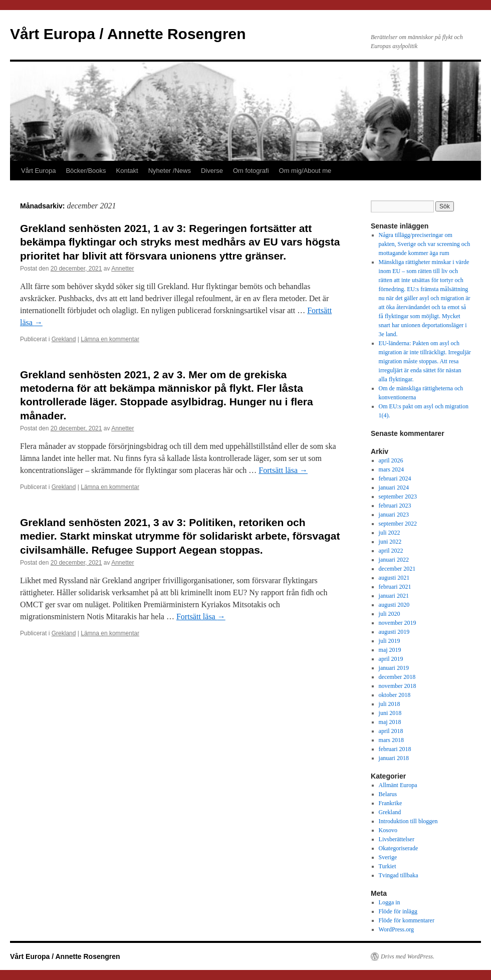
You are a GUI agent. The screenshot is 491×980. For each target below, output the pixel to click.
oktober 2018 (395, 695)
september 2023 (398, 497)
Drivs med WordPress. (408, 956)
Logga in (390, 902)
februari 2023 (395, 506)
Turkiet (388, 866)
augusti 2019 (394, 632)
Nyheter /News (170, 171)
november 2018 (398, 686)
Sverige (388, 857)
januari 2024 (394, 487)
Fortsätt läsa (283, 470)
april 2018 (391, 731)
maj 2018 (390, 722)
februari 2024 (395, 478)
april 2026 (391, 460)
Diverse (212, 171)
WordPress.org (396, 929)
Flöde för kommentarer (407, 920)
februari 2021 (395, 587)
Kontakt (127, 171)
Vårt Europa (38, 171)
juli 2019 (390, 641)
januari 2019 (394, 668)
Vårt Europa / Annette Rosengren (128, 34)
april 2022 (391, 551)
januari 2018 (394, 758)
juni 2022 (390, 542)
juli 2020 (390, 614)
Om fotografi (251, 171)
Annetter (122, 269)
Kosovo (388, 830)
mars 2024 (391, 469)
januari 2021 (394, 596)
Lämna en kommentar (110, 339)
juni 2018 (390, 713)
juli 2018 (390, 704)
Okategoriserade (399, 848)
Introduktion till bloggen (408, 821)
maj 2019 (390, 650)
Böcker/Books (86, 171)
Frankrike (391, 803)
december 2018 (397, 677)
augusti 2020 (394, 605)
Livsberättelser (397, 839)
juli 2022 (390, 533)
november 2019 (398, 623)
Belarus (388, 794)
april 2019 (391, 659)
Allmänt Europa (398, 785)
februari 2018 (395, 749)
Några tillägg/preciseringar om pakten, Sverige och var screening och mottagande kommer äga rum (425, 244)
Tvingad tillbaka (399, 875)
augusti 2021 (394, 578)
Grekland (64, 339)
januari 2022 (394, 560)
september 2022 (398, 524)
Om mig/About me (305, 171)
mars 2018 (391, 740)
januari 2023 (394, 515)
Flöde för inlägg (398, 911)
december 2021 (397, 569)
